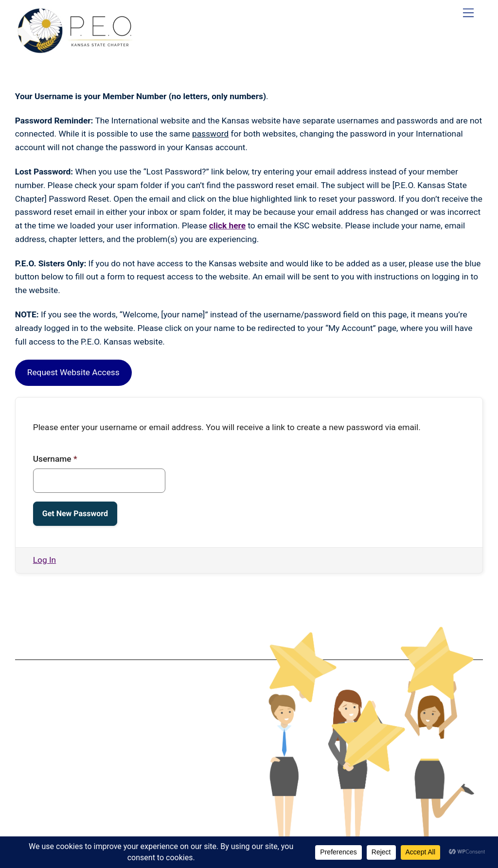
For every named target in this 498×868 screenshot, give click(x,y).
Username (55, 459)
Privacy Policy (128, 753)
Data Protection (128, 745)
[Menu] (468, 13)
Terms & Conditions (128, 737)
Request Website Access (73, 372)
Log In (44, 560)
